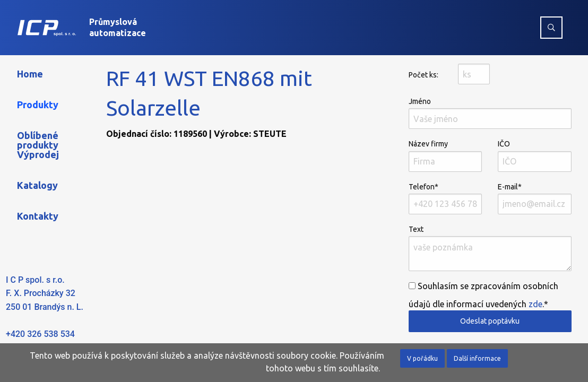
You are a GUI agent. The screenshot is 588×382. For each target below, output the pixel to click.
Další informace (477, 358)
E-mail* (535, 198)
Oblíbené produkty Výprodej (38, 145)
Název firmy (446, 155)
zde (535, 304)
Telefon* (446, 198)
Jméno (490, 113)
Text (490, 248)
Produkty (38, 105)
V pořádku (422, 358)
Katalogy (37, 185)
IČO (535, 155)
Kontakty (38, 216)
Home (30, 74)
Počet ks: (423, 75)
